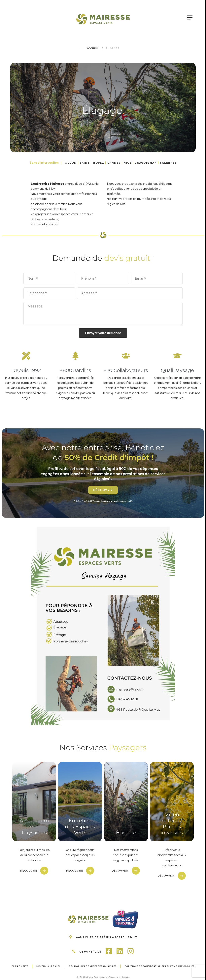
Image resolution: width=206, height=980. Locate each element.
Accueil (93, 48)
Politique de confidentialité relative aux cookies (160, 966)
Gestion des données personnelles (93, 966)
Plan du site (20, 966)
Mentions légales (49, 966)
